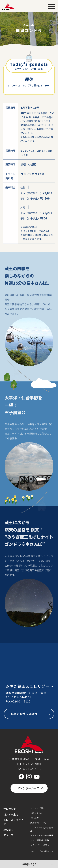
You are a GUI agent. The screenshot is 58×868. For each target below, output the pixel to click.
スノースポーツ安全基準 (42, 835)
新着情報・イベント (40, 823)
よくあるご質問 (38, 808)
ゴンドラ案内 (11, 814)
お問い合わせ (37, 813)
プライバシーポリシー (41, 845)
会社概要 (35, 818)
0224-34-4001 (21, 697)
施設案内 (8, 830)
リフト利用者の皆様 (40, 840)
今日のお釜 (10, 809)
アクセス (8, 835)
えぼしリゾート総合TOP (42, 851)
